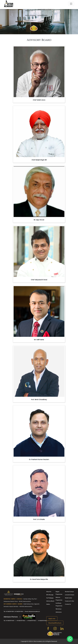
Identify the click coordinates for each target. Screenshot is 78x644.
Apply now (52, 619)
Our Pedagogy (50, 598)
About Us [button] (29, 11)
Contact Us (68, 604)
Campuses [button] (29, 20)
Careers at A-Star (70, 601)
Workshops (59, 609)
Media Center (69, 598)
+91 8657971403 (31, 621)
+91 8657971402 (21, 621)
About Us (49, 592)
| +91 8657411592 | (20, 611)
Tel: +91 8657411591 (9, 611)
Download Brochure (55, 623)
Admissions (43, 15)
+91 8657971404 (42, 621)
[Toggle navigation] (71, 4)
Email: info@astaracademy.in (32, 611)
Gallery (48, 604)
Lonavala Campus (70, 595)
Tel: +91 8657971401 (9, 621)
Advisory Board (50, 601)
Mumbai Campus (69, 592)
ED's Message (50, 595)
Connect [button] (42, 21)
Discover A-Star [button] (45, 10)
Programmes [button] (31, 15)
